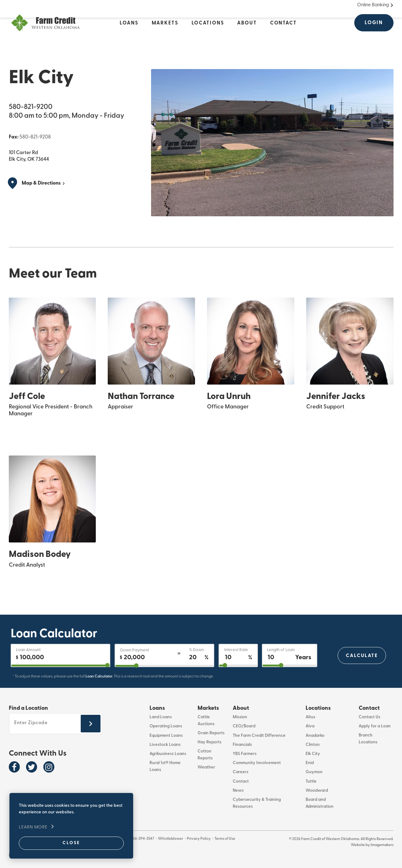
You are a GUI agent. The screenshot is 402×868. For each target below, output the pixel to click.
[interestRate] (238, 666)
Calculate (362, 655)
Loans (157, 708)
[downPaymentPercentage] (164, 666)
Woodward (317, 790)
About (241, 708)
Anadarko (315, 736)
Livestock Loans (165, 745)
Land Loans (161, 717)
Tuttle (311, 781)
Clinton (313, 745)
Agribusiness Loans (168, 754)
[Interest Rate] (238, 655)
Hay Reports (209, 742)
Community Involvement (257, 763)
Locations (318, 708)
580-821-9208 (35, 137)
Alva (310, 726)
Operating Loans (166, 726)
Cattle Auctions (206, 721)
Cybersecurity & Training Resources (257, 803)
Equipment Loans (166, 736)
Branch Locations (368, 739)
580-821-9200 (31, 107)
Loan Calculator (99, 676)
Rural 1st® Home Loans (165, 767)
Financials (242, 745)
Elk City (313, 754)
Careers (241, 772)
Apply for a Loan (375, 726)
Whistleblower (172, 838)
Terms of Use (227, 838)
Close (65, 843)
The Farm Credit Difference (259, 736)
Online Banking (373, 5)
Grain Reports (211, 733)
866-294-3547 (143, 838)
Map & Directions (41, 183)
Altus (310, 717)
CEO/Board (244, 726)
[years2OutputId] (290, 666)
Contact (241, 781)
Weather (206, 768)
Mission (240, 717)
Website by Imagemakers (372, 845)
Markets (208, 708)
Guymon (314, 772)
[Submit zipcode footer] (91, 724)
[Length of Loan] (290, 655)
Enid (310, 763)
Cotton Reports (205, 755)
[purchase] (60, 666)
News (238, 790)
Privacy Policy (201, 838)
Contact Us (369, 717)
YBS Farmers (245, 754)
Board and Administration (320, 803)
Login (374, 23)
